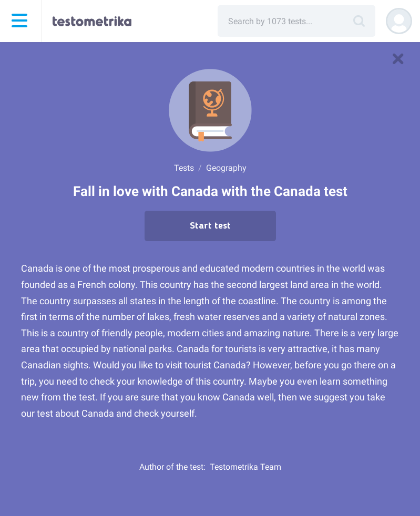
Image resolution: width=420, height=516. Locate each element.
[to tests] (398, 59)
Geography (226, 168)
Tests (184, 168)
